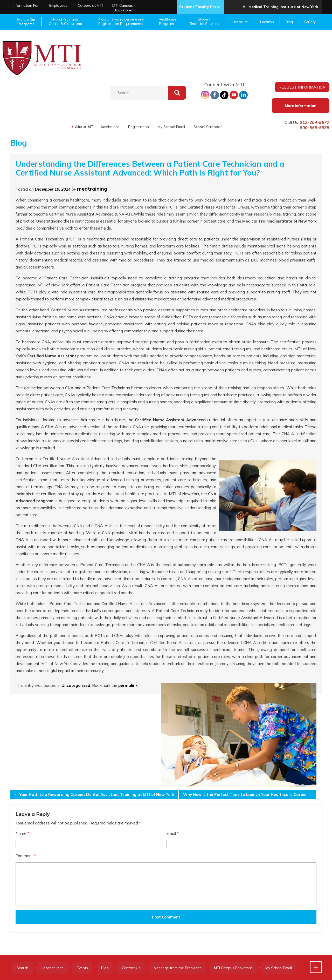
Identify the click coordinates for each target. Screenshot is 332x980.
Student (204, 22)
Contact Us (136, 968)
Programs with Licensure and (121, 22)
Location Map (54, 968)
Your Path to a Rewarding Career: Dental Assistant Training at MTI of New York (94, 794)
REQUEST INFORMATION (302, 87)
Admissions (109, 127)
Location (267, 22)
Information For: (26, 5)
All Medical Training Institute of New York (280, 7)
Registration (138, 127)
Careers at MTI (90, 5)
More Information (301, 106)
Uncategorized (76, 685)
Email (172, 833)
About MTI (84, 127)
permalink (128, 685)
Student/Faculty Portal (200, 7)
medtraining (92, 189)
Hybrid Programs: (65, 22)
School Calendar (208, 127)
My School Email (171, 127)
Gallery (310, 22)
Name (22, 833)
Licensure (240, 22)
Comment (26, 856)
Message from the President (184, 968)
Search (23, 968)
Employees (58, 5)
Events (85, 968)
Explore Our (26, 22)
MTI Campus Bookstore (123, 8)
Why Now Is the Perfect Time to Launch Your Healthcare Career (247, 794)
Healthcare (167, 22)
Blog (289, 22)
